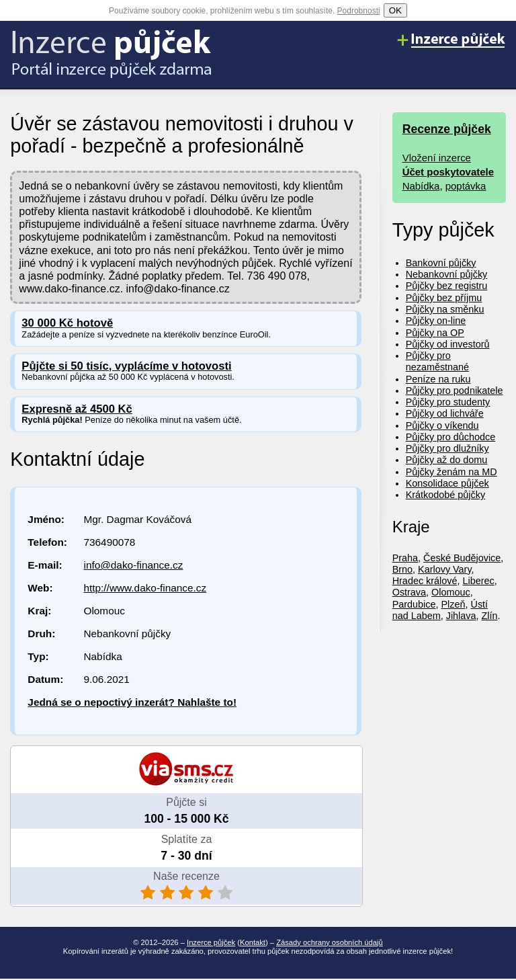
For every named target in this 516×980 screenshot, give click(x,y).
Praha (405, 558)
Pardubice (414, 604)
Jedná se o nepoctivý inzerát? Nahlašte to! (132, 702)
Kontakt (253, 942)
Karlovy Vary (444, 569)
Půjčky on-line (436, 321)
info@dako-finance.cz (133, 565)
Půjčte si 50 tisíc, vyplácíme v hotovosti (126, 366)
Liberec (478, 581)
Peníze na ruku (438, 379)
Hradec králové (425, 581)
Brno (402, 569)
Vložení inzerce (437, 158)
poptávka (466, 186)
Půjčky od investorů (448, 344)
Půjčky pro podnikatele (455, 391)
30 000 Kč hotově (67, 323)
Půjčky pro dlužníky (447, 448)
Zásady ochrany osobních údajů (330, 942)
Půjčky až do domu (447, 460)
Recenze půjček (447, 129)
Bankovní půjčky (441, 263)
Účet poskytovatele (448, 172)
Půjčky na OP (435, 333)
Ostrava (409, 592)
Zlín (490, 616)
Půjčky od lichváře (445, 413)
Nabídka (421, 186)
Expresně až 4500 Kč (77, 409)
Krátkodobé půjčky (445, 495)
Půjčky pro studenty (448, 402)
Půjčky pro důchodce (451, 437)
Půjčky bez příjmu (444, 298)
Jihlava (461, 616)
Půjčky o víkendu (442, 425)
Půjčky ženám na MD (451, 472)
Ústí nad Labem (440, 610)
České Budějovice (462, 558)
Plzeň (454, 604)
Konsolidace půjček (447, 483)
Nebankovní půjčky (447, 274)
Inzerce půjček (211, 942)
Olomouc (451, 592)
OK (395, 10)
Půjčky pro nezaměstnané (437, 361)
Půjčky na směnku (445, 309)
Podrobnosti (359, 11)
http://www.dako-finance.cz (145, 588)
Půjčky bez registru (447, 286)
